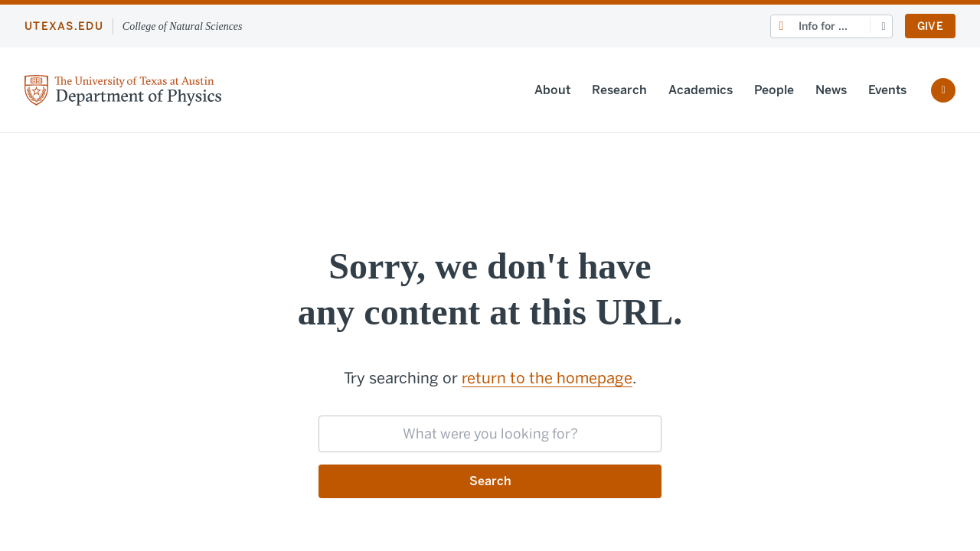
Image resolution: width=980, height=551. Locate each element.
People (774, 90)
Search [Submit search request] (490, 481)
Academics (701, 90)
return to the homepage (547, 378)
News (831, 90)
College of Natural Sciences (183, 26)
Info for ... (823, 26)
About (552, 90)
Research (619, 90)
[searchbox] (490, 434)
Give (930, 26)
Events (887, 90)
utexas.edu (64, 26)
